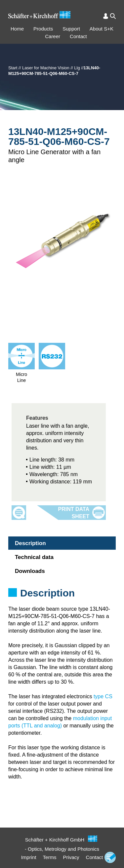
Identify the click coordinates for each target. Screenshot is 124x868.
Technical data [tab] (34, 557)
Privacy (71, 857)
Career (53, 36)
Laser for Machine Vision (46, 68)
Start (13, 68)
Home (17, 29)
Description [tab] (30, 543)
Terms (50, 857)
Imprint (29, 857)
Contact (78, 36)
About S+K (102, 29)
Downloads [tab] (30, 571)
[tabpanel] (62, 602)
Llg (77, 68)
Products (43, 29)
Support (71, 29)
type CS (103, 696)
